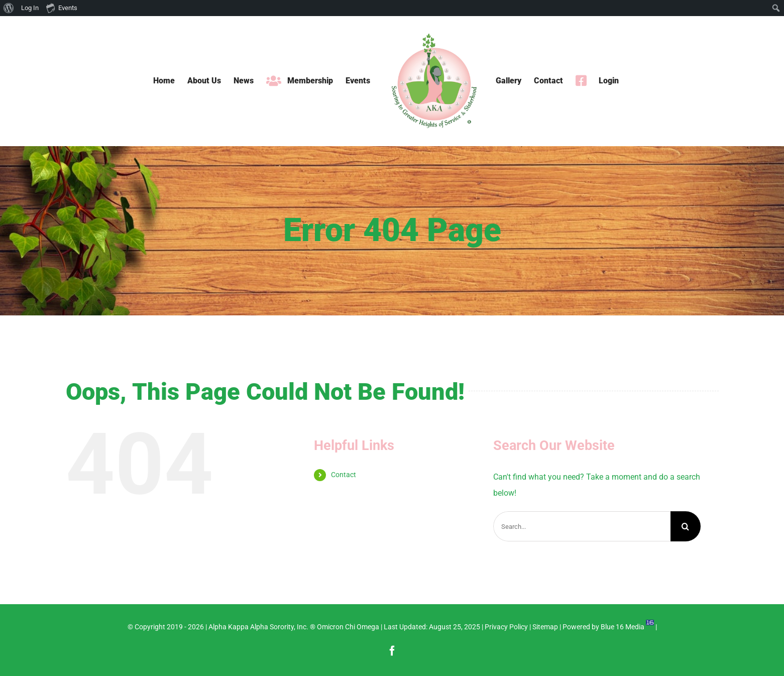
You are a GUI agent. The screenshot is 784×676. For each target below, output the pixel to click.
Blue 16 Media (623, 627)
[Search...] (582, 526)
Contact (344, 475)
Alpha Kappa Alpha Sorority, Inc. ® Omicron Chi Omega (294, 627)
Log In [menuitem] (30, 8)
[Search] (686, 526)
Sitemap (545, 627)
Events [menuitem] (62, 8)
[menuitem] (9, 8)
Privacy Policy (506, 627)
